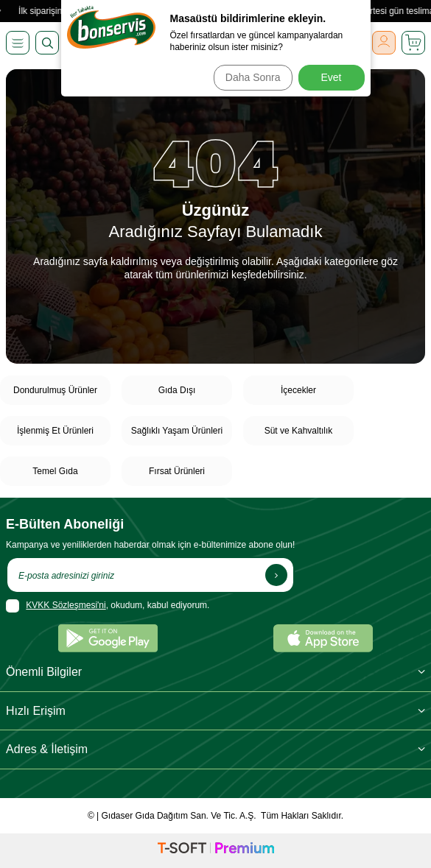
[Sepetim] (413, 43)
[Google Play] (108, 638)
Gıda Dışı (177, 390)
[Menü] (18, 43)
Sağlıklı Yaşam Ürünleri (177, 431)
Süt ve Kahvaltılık (299, 431)
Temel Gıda (55, 471)
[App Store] (323, 638)
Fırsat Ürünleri (177, 471)
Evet (331, 77)
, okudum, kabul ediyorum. (108, 606)
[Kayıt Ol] (276, 575)
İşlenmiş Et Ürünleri (55, 431)
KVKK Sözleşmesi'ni (66, 605)
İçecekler (298, 390)
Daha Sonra (253, 77)
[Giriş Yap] (384, 43)
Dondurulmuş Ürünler (55, 390)
